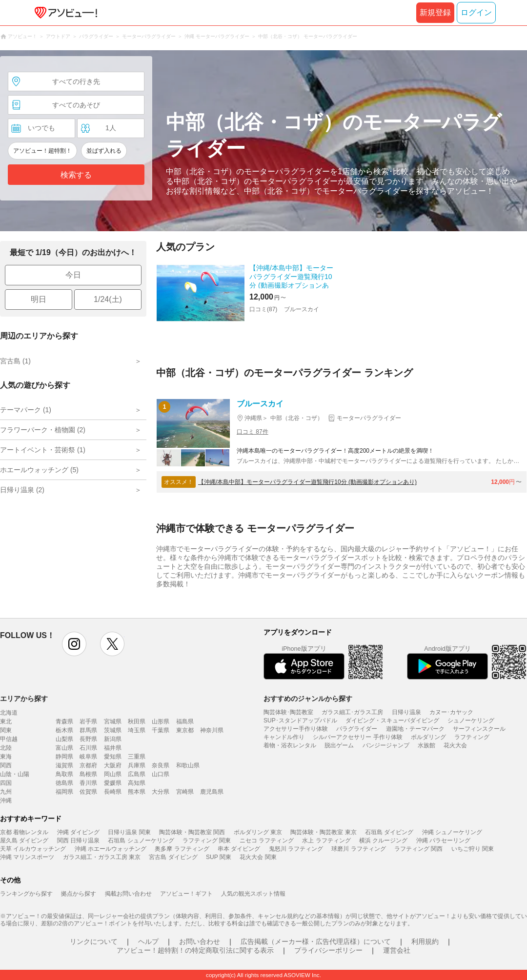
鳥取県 (64, 774)
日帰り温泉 (406, 712)
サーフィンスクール (479, 729)
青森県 (64, 721)
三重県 (137, 757)
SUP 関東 (219, 857)
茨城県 (113, 730)
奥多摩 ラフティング (182, 849)
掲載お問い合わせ (128, 894)
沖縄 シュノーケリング (452, 832)
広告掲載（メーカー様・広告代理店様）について (316, 941)
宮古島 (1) (15, 361)
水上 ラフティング (326, 840)
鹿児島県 (212, 792)
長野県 (88, 739)
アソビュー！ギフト (186, 894)
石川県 (88, 748)
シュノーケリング (471, 720)
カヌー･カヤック (451, 712)
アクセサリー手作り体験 (296, 729)
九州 (6, 792)
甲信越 (9, 739)
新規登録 (435, 12)
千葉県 (161, 730)
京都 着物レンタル (24, 832)
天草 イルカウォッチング (33, 849)
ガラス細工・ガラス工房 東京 (102, 857)
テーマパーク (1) (26, 410)
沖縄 (6, 800)
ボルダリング (428, 737)
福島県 (185, 721)
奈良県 (161, 765)
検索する (76, 175)
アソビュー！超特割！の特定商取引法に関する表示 (195, 950)
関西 (6, 765)
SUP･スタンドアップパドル (300, 720)
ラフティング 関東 (207, 840)
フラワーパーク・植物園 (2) (43, 430)
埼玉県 (137, 730)
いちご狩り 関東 (473, 849)
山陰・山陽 (15, 774)
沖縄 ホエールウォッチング (111, 849)
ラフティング (472, 737)
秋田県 (137, 721)
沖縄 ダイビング (78, 832)
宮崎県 (185, 792)
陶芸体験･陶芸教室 (288, 712)
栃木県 (64, 730)
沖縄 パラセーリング (443, 840)
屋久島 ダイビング (24, 840)
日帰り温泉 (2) (22, 490)
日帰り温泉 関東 (129, 832)
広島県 (137, 774)
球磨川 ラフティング (358, 849)
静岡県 (64, 757)
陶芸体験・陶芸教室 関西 (192, 832)
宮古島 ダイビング (173, 857)
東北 (6, 721)
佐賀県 (88, 792)
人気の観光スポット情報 (253, 894)
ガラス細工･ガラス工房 (352, 712)
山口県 (161, 774)
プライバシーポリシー (328, 950)
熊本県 (137, 792)
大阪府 (113, 765)
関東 (6, 730)
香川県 (88, 783)
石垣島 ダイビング (389, 832)
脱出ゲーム (339, 745)
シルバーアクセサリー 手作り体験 (357, 737)
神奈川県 (212, 730)
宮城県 (113, 721)
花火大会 (455, 745)
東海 (6, 757)
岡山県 (113, 774)
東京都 (185, 730)
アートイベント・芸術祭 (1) (43, 450)
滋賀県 (64, 765)
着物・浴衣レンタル (290, 745)
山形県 (161, 721)
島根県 (88, 774)
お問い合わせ (200, 941)
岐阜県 (88, 757)
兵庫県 (137, 765)
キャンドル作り (284, 737)
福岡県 (64, 792)
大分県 (161, 792)
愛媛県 (113, 783)
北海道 (9, 713)
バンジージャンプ (386, 745)
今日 (73, 275)
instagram (74, 644)
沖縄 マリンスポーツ (27, 857)
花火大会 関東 (258, 857)
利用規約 (425, 941)
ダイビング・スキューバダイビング (392, 720)
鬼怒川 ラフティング (296, 849)
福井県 (113, 748)
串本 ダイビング (239, 849)
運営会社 (397, 950)
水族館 (426, 745)
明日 (39, 299)
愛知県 (113, 757)
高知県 (137, 783)
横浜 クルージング (383, 840)
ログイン (476, 12)
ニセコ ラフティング (267, 840)
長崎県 (113, 792)
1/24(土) (108, 299)
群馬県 (88, 730)
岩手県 (88, 721)
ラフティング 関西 (418, 849)
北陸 (6, 748)
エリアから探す (24, 699)
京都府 (88, 765)
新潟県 (113, 739)
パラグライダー (357, 729)
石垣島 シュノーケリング (141, 840)
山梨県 (64, 739)
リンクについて (94, 941)
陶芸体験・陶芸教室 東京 (323, 832)
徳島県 (64, 783)
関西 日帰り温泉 (78, 840)
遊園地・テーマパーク (415, 729)
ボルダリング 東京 (258, 832)
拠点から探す (79, 894)
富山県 (64, 748)
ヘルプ (148, 941)
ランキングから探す (26, 894)
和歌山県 (188, 765)
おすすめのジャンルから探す (308, 699)
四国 (6, 783)
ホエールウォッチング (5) (39, 470)
